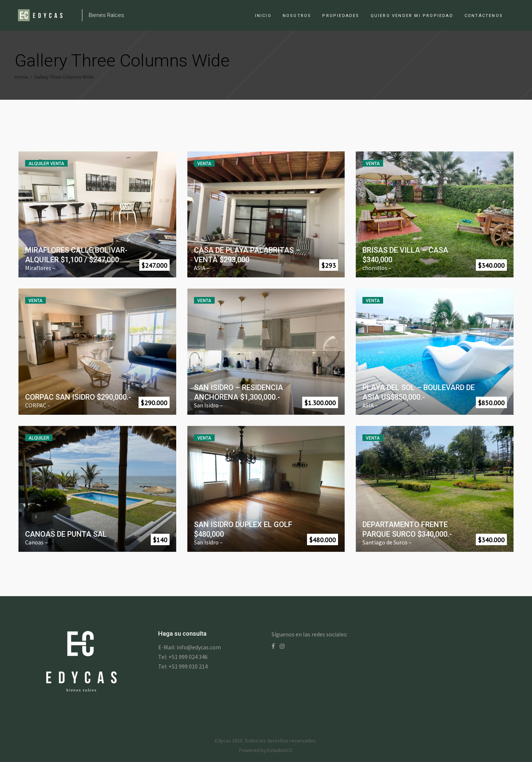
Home (21, 77)
